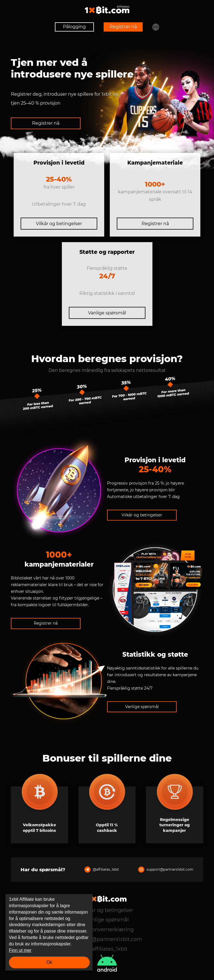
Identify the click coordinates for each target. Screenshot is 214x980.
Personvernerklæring (107, 930)
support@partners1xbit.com (166, 870)
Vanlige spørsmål (107, 313)
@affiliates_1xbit (102, 870)
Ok (49, 962)
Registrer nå (123, 27)
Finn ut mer (20, 950)
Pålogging (74, 27)
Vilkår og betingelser (59, 224)
